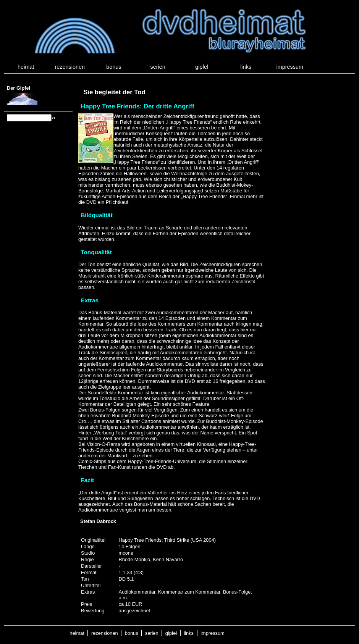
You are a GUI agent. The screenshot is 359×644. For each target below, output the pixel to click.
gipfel (202, 67)
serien (158, 67)
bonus (114, 67)
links (246, 67)
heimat (26, 67)
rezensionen (70, 67)
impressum (290, 67)
